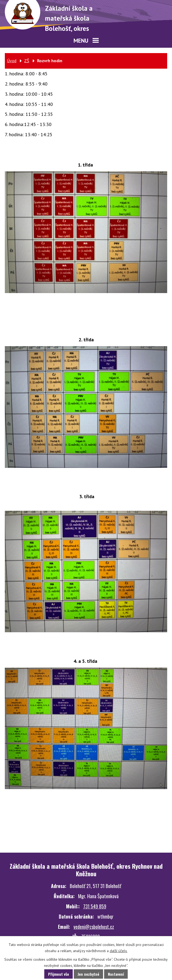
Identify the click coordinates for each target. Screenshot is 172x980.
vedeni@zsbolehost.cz (94, 927)
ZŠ (27, 61)
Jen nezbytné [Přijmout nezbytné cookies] (88, 974)
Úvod (12, 61)
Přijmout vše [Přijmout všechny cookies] (58, 974)
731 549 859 (95, 906)
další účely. (119, 951)
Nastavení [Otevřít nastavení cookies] (116, 974)
